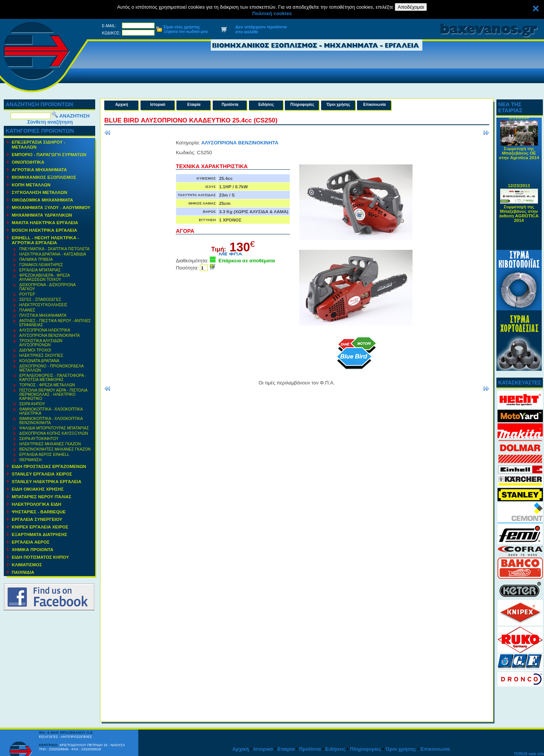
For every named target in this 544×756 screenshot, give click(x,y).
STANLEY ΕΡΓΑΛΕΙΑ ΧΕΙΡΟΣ (42, 474)
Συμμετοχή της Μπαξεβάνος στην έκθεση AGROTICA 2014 (519, 215)
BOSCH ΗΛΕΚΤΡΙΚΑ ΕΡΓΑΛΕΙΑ (44, 230)
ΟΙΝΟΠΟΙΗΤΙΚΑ (28, 162)
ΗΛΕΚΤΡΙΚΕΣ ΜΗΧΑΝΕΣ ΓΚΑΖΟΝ (50, 444)
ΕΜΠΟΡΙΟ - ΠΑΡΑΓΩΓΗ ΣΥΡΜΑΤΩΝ (49, 154)
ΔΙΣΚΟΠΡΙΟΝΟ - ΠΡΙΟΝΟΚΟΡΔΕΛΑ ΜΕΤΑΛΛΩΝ (52, 368)
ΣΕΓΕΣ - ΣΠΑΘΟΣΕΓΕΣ (40, 300)
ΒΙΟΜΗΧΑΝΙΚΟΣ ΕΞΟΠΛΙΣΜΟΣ (44, 177)
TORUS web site (529, 754)
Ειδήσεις (266, 105)
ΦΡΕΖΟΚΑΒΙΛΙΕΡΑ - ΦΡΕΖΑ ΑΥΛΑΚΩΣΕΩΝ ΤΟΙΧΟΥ (45, 277)
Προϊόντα (230, 105)
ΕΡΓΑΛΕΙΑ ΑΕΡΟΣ (31, 542)
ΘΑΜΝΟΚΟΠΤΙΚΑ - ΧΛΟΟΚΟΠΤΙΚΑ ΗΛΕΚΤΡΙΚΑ (51, 411)
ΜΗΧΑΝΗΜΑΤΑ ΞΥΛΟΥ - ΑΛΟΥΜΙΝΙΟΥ (51, 207)
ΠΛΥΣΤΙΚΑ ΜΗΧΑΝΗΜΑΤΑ (43, 315)
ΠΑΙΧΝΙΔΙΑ (23, 572)
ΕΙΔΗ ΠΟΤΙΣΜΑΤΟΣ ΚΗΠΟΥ (40, 557)
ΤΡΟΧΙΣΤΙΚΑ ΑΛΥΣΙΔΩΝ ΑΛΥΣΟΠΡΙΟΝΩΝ (41, 343)
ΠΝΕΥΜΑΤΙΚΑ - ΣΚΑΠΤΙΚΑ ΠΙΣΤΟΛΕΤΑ (54, 249)
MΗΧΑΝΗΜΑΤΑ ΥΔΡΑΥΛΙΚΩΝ (42, 215)
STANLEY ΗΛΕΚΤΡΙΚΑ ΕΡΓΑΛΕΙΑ (47, 481)
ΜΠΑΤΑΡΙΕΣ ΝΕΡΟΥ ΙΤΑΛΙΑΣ (42, 497)
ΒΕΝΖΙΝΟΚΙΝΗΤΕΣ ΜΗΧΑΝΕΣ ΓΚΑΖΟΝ (55, 449)
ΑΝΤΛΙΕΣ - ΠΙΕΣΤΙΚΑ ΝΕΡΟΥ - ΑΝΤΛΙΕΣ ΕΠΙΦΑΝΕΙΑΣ (55, 323)
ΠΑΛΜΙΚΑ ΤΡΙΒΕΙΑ (36, 259)
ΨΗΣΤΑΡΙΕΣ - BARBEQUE (39, 512)
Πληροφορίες (302, 105)
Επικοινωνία (375, 105)
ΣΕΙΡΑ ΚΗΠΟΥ (32, 404)
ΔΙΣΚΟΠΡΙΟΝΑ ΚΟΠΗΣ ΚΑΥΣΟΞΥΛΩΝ (54, 433)
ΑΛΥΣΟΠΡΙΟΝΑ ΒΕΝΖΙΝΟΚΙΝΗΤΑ (49, 335)
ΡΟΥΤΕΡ (27, 294)
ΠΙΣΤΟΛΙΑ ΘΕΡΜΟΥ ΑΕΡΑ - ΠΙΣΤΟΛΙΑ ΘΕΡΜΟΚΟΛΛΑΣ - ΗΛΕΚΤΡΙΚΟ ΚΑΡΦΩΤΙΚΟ (53, 394)
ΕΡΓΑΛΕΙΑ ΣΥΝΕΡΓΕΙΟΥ (37, 519)
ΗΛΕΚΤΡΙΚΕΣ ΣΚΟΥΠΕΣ (41, 356)
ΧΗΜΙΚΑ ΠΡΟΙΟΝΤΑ (32, 549)
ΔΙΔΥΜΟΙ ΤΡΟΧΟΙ (35, 350)
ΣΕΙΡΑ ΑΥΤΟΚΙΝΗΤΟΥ (39, 439)
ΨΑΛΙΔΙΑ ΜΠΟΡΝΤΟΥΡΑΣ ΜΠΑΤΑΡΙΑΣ (54, 428)
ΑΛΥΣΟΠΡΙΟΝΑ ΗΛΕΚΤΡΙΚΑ (45, 330)
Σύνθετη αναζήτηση (50, 122)
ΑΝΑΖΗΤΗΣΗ (74, 116)
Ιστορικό (158, 105)
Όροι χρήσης (338, 105)
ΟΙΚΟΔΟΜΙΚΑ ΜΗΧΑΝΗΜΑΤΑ (42, 200)
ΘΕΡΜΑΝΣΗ (30, 460)
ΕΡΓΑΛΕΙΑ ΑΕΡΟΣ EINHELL (44, 455)
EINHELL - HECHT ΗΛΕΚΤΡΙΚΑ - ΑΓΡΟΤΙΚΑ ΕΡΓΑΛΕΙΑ (45, 240)
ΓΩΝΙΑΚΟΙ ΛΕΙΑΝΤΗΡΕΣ (41, 265)
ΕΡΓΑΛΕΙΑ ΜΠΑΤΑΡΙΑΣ (40, 270)
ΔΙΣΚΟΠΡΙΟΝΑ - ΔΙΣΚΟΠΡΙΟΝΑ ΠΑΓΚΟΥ (48, 287)
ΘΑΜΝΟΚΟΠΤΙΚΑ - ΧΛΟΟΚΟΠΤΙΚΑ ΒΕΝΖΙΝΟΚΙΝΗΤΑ (51, 421)
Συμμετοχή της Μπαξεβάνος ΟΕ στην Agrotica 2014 (519, 154)
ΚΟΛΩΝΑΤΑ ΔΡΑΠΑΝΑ (39, 361)
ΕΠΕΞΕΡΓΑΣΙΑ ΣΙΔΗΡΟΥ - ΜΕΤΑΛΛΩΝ (39, 144)
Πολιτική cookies (272, 13)
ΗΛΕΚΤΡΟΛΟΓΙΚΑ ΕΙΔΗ (36, 504)
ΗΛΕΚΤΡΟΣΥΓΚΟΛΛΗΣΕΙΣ (43, 305)
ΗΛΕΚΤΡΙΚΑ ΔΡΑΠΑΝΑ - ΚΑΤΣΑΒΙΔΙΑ (53, 254)
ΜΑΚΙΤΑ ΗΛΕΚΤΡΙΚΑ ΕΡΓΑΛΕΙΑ (45, 222)
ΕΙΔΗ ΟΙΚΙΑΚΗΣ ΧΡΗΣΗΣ (38, 489)
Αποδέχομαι (411, 7)
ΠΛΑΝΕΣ (27, 310)
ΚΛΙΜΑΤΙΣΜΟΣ (27, 565)
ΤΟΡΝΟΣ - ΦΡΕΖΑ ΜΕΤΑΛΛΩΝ (47, 385)
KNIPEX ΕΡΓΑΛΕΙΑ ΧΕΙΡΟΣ (40, 527)
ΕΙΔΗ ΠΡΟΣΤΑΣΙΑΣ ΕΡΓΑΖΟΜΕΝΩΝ (49, 466)
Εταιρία (194, 105)
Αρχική (122, 105)
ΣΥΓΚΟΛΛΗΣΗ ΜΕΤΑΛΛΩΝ (39, 192)
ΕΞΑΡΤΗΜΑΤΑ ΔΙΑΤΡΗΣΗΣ (39, 534)
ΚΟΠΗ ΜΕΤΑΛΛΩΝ (31, 185)
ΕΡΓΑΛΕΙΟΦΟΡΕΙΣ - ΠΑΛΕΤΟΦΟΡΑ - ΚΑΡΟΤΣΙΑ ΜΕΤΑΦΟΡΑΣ (53, 378)
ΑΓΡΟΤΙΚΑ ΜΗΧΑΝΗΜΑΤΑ (39, 170)
